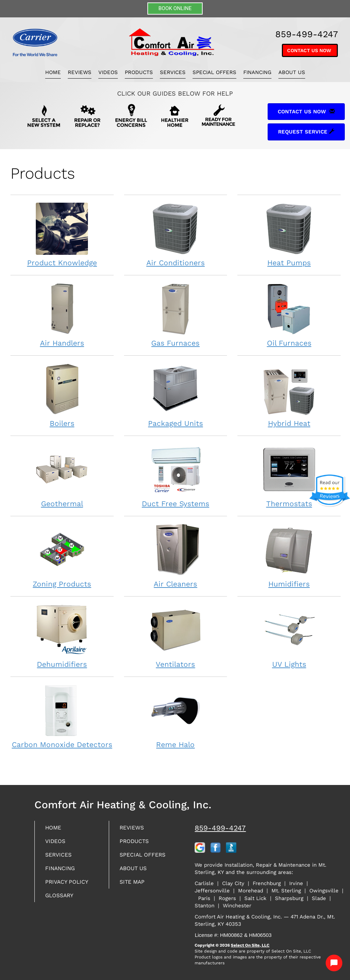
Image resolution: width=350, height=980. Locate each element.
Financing (257, 72)
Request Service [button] (306, 132)
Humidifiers (289, 556)
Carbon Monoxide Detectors (62, 716)
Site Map (134, 885)
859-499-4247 (220, 828)
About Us (292, 72)
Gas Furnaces (176, 315)
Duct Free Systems (176, 475)
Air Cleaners (176, 556)
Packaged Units (176, 395)
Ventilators (176, 636)
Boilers (62, 395)
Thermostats (289, 475)
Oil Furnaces (289, 315)
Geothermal (62, 475)
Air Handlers (62, 315)
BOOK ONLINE (175, 8)
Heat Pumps (289, 234)
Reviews (80, 72)
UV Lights (289, 636)
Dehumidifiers (62, 636)
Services (173, 72)
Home (53, 72)
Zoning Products (62, 556)
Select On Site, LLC (250, 945)
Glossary (62, 899)
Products (139, 72)
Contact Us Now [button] (310, 50)
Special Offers (214, 72)
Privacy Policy (70, 885)
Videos (108, 72)
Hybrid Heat (289, 395)
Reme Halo (176, 716)
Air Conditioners (176, 234)
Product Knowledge (62, 234)
